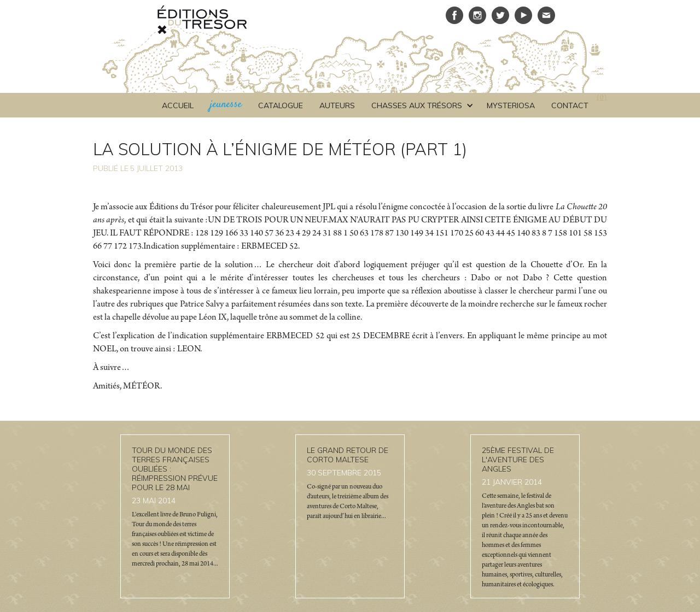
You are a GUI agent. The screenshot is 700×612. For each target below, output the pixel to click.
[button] (421, 105)
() (602, 98)
